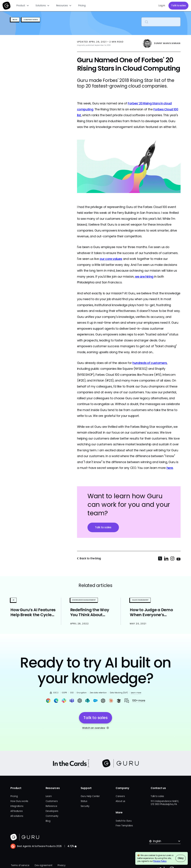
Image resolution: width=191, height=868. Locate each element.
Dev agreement (43, 865)
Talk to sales (178, 6)
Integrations (17, 806)
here (170, 468)
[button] (23, 6)
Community (52, 816)
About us (120, 801)
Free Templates (124, 826)
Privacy (61, 865)
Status (84, 801)
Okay (181, 858)
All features (16, 811)
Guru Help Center (90, 796)
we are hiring (144, 277)
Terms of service (20, 865)
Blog (48, 821)
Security (85, 806)
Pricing (82, 6)
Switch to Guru (124, 821)
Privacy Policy (160, 861)
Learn (49, 796)
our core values (111, 259)
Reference (51, 806)
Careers (120, 796)
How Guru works (19, 801)
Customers (52, 801)
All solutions (17, 816)
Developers (52, 811)
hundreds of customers (150, 363)
